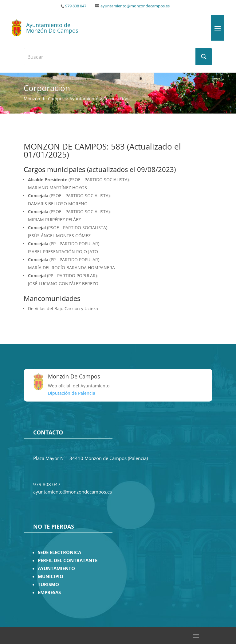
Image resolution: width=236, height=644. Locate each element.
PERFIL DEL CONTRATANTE (68, 560)
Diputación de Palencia (72, 393)
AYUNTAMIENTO (56, 568)
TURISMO (48, 584)
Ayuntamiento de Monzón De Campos (52, 28)
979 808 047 (76, 6)
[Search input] (110, 57)
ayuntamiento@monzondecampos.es (135, 6)
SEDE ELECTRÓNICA (59, 552)
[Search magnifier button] (204, 57)
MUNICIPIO (51, 576)
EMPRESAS (49, 592)
